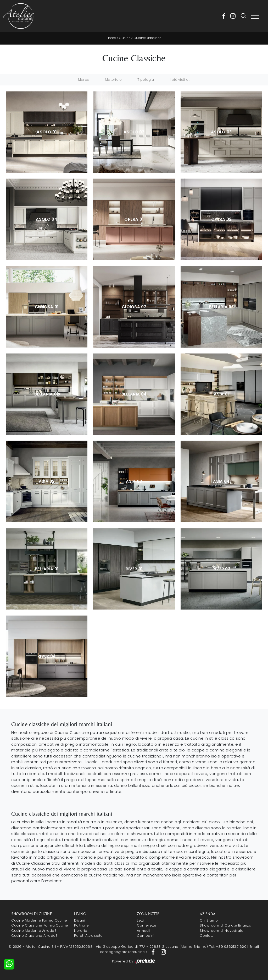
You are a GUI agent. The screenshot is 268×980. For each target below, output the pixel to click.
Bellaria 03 (221, 307)
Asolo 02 (134, 132)
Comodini (146, 936)
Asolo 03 (221, 132)
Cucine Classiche (148, 38)
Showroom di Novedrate (222, 930)
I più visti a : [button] (180, 79)
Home (111, 38)
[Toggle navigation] (255, 16)
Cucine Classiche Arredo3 (34, 936)
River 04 (47, 656)
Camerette (147, 925)
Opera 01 (134, 219)
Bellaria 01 (47, 569)
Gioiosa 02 (134, 307)
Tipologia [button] (146, 79)
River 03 (221, 569)
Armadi (143, 930)
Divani (80, 920)
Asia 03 (134, 481)
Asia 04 (221, 481)
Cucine (125, 38)
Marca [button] (84, 79)
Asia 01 (221, 394)
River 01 (134, 569)
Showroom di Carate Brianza (225, 925)
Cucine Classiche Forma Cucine (40, 925)
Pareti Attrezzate (88, 936)
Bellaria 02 (47, 394)
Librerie (81, 930)
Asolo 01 (46, 132)
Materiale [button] (113, 79)
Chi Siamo (209, 920)
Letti (140, 920)
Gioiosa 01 (47, 307)
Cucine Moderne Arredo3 (34, 930)
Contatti (207, 936)
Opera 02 (221, 219)
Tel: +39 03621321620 (228, 947)
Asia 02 (47, 481)
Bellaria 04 (134, 394)
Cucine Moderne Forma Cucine (39, 920)
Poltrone (81, 925)
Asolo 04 (46, 219)
